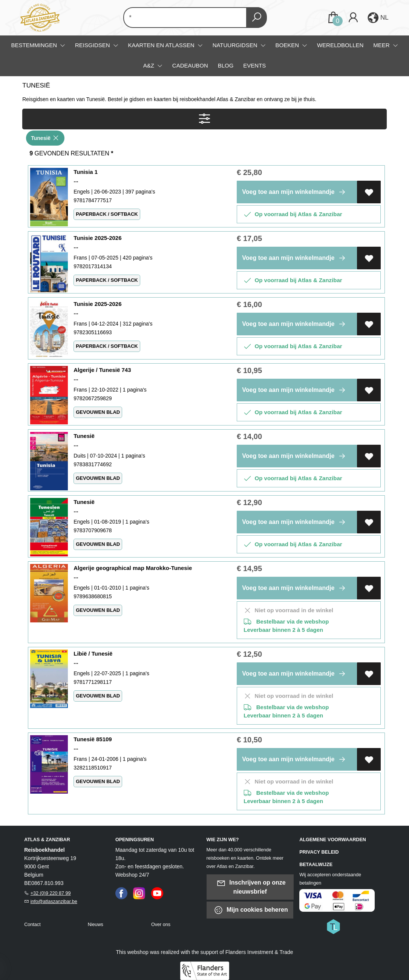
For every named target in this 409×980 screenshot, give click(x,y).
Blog (226, 65)
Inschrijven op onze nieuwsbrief (251, 886)
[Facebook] (121, 893)
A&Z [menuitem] (149, 65)
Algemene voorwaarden (333, 840)
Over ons (161, 925)
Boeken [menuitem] (288, 45)
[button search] (257, 18)
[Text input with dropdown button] (190, 18)
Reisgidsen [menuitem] (93, 45)
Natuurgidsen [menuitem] (236, 45)
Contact (32, 925)
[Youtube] (157, 893)
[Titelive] (333, 926)
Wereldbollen (340, 45)
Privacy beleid (319, 852)
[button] (377, 18)
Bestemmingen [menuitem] (35, 45)
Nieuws (96, 925)
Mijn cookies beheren (251, 910)
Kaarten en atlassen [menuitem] (162, 45)
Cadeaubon (190, 65)
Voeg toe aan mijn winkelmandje (295, 192)
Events (254, 65)
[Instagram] (139, 893)
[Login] (353, 18)
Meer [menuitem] (382, 45)
